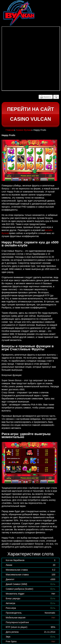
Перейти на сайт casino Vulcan (30, 114)
